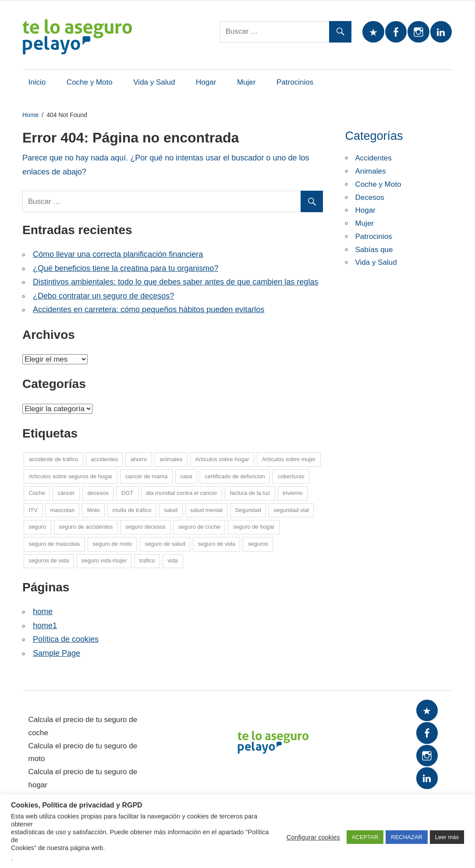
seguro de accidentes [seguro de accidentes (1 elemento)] (86, 527)
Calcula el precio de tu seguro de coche (83, 726)
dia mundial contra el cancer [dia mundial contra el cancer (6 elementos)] (182, 493)
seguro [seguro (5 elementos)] (37, 527)
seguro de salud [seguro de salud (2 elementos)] (165, 544)
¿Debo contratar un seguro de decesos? (103, 296)
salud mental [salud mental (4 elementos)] (206, 510)
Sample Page (57, 653)
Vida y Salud (154, 82)
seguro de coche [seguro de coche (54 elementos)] (199, 527)
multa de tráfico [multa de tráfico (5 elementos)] (132, 510)
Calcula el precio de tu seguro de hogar (83, 778)
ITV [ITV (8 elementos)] (33, 510)
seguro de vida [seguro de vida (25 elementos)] (217, 544)
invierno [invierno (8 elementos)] (293, 493)
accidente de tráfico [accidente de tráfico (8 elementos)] (53, 459)
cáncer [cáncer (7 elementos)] (66, 493)
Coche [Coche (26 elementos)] (37, 493)
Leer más (447, 837)
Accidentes (374, 158)
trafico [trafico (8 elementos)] (147, 560)
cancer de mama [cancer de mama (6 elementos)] (147, 476)
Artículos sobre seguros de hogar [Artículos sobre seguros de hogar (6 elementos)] (71, 476)
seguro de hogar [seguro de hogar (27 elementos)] (254, 527)
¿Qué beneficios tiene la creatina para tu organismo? (126, 268)
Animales (371, 171)
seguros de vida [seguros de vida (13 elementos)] (49, 560)
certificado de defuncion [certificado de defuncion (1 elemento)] (235, 476)
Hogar (206, 82)
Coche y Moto (90, 82)
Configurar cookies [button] (313, 837)
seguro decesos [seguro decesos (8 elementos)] (145, 527)
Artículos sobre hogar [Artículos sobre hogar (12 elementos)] (222, 459)
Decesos (370, 197)
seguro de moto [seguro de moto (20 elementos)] (112, 544)
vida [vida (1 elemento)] (173, 560)
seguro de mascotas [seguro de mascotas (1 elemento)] (54, 544)
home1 (45, 626)
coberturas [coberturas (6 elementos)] (291, 476)
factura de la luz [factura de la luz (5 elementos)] (250, 493)
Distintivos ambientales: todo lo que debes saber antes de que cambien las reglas (175, 282)
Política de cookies (66, 639)
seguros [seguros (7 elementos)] (258, 544)
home (43, 612)
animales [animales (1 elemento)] (171, 459)
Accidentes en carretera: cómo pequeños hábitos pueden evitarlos (149, 309)
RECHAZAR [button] (407, 837)
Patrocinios (295, 82)
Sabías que (374, 250)
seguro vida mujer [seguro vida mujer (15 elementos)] (104, 560)
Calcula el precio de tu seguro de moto (83, 752)
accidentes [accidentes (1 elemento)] (104, 459)
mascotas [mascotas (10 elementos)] (62, 510)
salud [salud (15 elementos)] (171, 510)
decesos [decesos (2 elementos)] (98, 493)
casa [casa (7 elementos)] (186, 476)
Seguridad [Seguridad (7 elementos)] (248, 510)
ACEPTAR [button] (365, 837)
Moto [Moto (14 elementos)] (94, 510)
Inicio (37, 82)
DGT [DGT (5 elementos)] (127, 493)
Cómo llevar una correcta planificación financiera (118, 254)
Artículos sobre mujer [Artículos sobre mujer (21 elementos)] (289, 459)
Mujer (246, 82)
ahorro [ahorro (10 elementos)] (139, 459)
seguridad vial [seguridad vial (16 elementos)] (291, 510)
